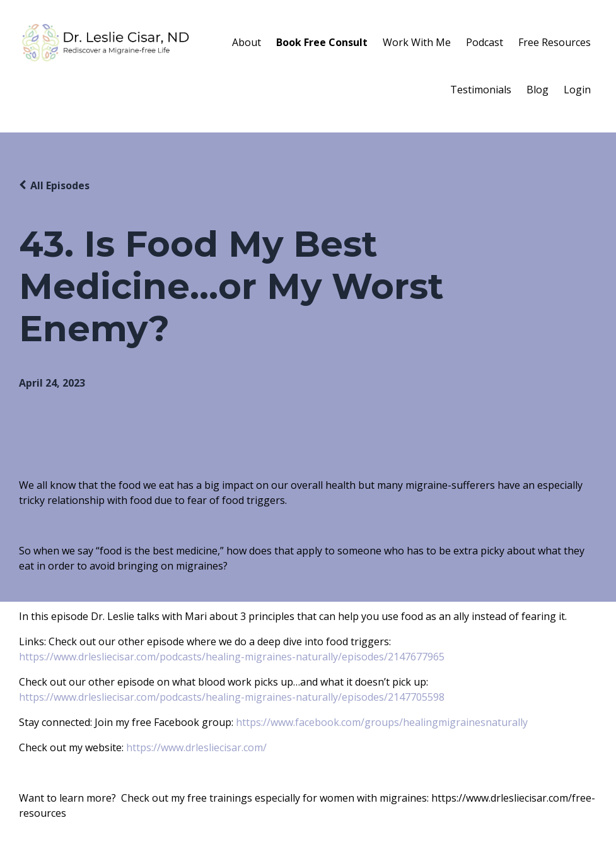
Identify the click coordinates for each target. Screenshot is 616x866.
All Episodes (60, 185)
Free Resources (555, 42)
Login (577, 90)
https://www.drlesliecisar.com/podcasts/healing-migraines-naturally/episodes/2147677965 (232, 657)
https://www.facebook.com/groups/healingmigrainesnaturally (382, 722)
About (247, 42)
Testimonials (481, 90)
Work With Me (417, 42)
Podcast (485, 42)
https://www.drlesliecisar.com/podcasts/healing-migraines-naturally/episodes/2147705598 (232, 697)
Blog (538, 90)
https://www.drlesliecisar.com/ (196, 747)
